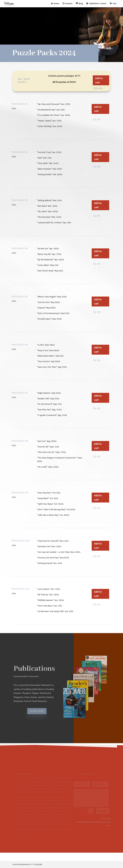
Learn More (40, 711)
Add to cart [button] (99, 80)
